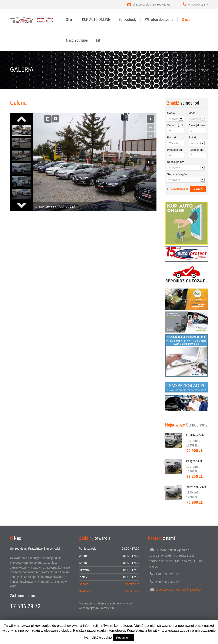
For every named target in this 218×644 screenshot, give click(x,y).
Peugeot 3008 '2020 (198, 461)
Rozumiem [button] (123, 638)
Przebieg (175, 150)
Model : (193, 113)
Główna (188, 70)
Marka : (172, 113)
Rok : (172, 137)
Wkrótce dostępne (159, 19)
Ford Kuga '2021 (196, 435)
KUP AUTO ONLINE (96, 19)
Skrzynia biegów (177, 174)
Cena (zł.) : (176, 125)
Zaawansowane (180, 189)
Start (70, 19)
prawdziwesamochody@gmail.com (180, 589)
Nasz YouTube (77, 40)
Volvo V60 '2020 (196, 487)
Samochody (128, 19)
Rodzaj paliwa (176, 162)
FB (98, 40)
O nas (186, 19)
